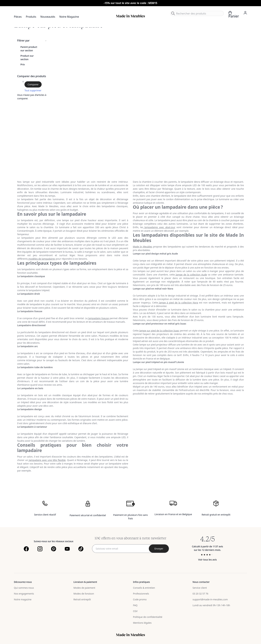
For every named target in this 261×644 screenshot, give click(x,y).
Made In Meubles (143, 247)
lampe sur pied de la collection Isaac (159, 331)
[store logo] (130, 16)
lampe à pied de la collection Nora (178, 303)
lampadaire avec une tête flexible (47, 460)
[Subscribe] (159, 549)
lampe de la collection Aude (191, 275)
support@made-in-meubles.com (210, 599)
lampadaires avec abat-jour (159, 227)
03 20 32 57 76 (200, 594)
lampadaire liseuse (98, 318)
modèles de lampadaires (42, 259)
